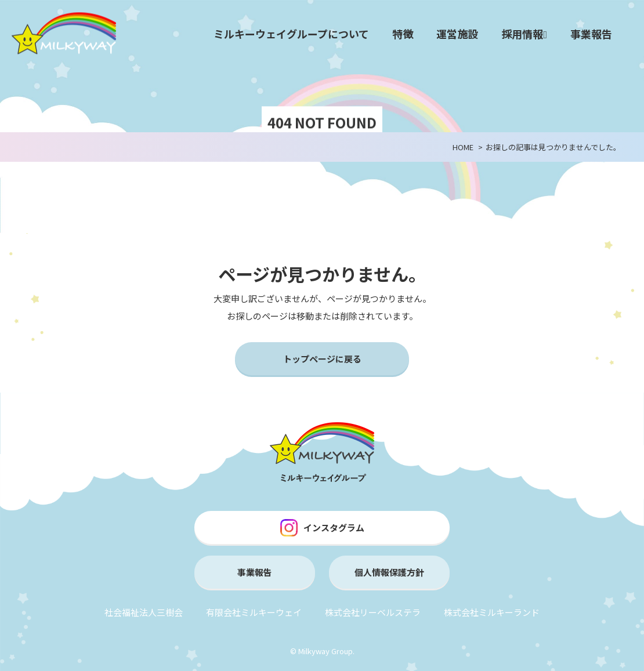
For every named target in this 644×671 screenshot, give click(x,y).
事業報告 (591, 34)
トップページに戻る (322, 359)
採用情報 (524, 34)
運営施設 (457, 34)
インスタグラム (322, 528)
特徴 (403, 34)
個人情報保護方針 (389, 572)
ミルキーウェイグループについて (291, 34)
